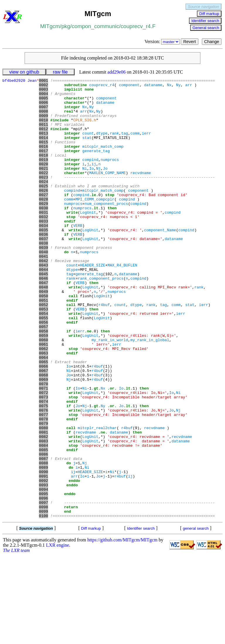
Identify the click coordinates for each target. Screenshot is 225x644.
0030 (44, 234)
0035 (44, 261)
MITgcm (50, 26)
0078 (44, 487)
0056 (44, 371)
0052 (44, 350)
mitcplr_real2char (97, 498)
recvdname (141, 192)
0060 (44, 392)
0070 (44, 445)
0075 (44, 472)
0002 (44, 86)
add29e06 (117, 72)
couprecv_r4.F (138, 26)
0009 (44, 123)
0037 (44, 271)
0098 (44, 593)
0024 (44, 203)
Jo (105, 187)
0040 (44, 287)
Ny (178, 86)
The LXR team (16, 638)
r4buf (104, 350)
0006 (44, 108)
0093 (44, 567)
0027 (44, 218)
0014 (44, 150)
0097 (44, 588)
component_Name (160, 261)
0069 (44, 440)
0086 (44, 530)
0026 (44, 213)
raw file (60, 72)
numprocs (110, 176)
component (129, 86)
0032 (44, 245)
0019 (44, 176)
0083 (44, 514)
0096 (44, 582)
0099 (44, 598)
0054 (44, 361)
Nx (169, 86)
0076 (44, 477)
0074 (44, 466)
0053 (44, 356)
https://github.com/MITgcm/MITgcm (122, 628)
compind (90, 176)
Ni (85, 187)
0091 (44, 556)
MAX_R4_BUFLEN (122, 303)
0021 (44, 187)
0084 (44, 519)
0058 (44, 382)
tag (125, 145)
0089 (44, 546)
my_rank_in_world (110, 392)
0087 (44, 535)
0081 (44, 503)
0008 (44, 118)
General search (206, 28)
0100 (44, 604)
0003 (44, 92)
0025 (44, 208)
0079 (44, 493)
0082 (44, 509)
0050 (44, 340)
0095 (44, 577)
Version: (163, 41)
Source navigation (203, 7)
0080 (44, 498)
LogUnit (88, 239)
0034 (44, 255)
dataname (153, 86)
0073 (44, 461)
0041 (44, 292)
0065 (44, 419)
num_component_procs (106, 229)
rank (114, 145)
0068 (44, 435)
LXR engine (58, 633)
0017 (44, 166)
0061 (44, 398)
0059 (44, 387)
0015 (44, 155)
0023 (44, 197)
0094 (44, 572)
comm (135, 145)
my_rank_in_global (150, 392)
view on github (24, 72)
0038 (44, 276)
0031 (44, 239)
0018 (44, 171)
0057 (44, 377)
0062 (44, 403)
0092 (44, 561)
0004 (44, 97)
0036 (44, 266)
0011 (44, 134)
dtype (102, 145)
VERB (78, 255)
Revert (189, 42)
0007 (44, 113)
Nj (98, 187)
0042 (44, 298)
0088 (44, 540)
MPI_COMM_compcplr (95, 224)
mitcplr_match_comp (103, 160)
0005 (44, 102)
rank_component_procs (100, 319)
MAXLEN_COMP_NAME (107, 192)
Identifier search (205, 21)
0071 (44, 451)
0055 (44, 366)
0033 (44, 250)
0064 (44, 414)
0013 (44, 145)
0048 (44, 329)
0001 (44, 81)
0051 (44, 345)
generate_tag (96, 166)
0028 (44, 224)
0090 (44, 551)
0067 (44, 429)
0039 (44, 282)
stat (87, 150)
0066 (44, 424)
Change (212, 42)
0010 (44, 129)
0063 (44, 408)
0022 (44, 192)
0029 (44, 229)
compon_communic (96, 26)
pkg (66, 26)
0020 (44, 181)
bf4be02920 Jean (21, 81)
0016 (44, 160)
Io (91, 187)
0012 (44, 139)
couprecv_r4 (102, 86)
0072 (44, 456)
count (88, 145)
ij (94, 181)
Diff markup (209, 14)
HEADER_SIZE (93, 303)
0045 (44, 313)
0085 (44, 524)
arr (189, 86)
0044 (44, 308)
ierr (146, 145)
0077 (44, 482)
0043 (44, 303)
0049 (44, 334)
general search (196, 616)
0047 (44, 324)
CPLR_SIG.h (85, 129)
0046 (44, 319)
